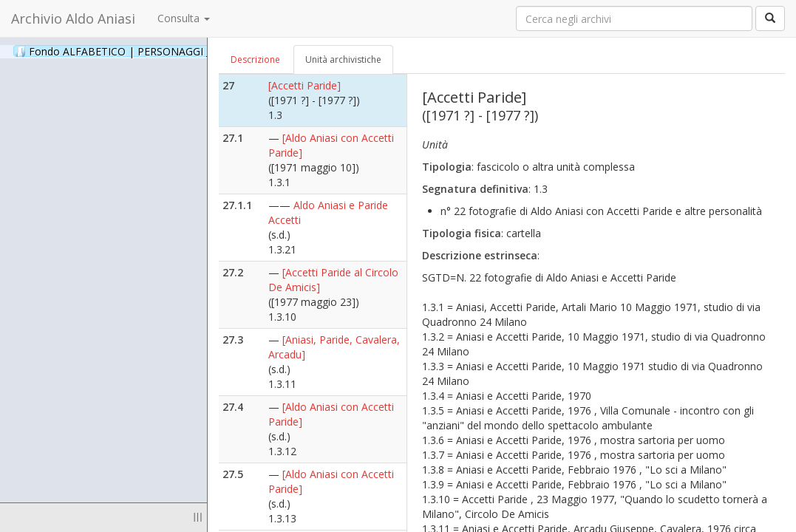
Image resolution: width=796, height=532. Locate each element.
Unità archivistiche (343, 59)
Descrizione (255, 59)
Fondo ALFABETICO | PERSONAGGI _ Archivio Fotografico (179, 51)
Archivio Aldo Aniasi (73, 18)
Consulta (184, 18)
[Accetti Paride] (305, 85)
